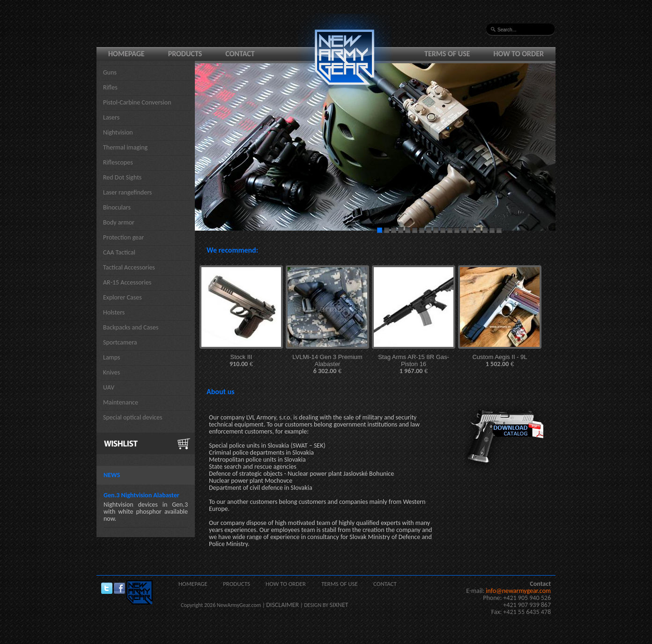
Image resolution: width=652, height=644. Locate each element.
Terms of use (447, 54)
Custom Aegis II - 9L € (500, 361)
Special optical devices (133, 417)
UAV (109, 387)
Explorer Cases (122, 297)
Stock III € (241, 361)
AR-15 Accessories (127, 282)
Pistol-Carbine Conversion (137, 102)
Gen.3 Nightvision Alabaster (141, 495)
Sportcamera (120, 342)
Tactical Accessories (129, 267)
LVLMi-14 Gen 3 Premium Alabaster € (327, 364)
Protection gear (123, 237)
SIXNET (339, 605)
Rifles (110, 87)
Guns (110, 72)
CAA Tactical (119, 252)
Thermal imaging (125, 147)
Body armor (119, 222)
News (112, 475)
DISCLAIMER (282, 605)
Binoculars (117, 207)
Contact (240, 54)
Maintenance (121, 402)
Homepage (126, 54)
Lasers (111, 117)
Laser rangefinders (127, 192)
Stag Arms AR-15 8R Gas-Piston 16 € (414, 364)
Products (185, 54)
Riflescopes (118, 162)
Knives (111, 372)
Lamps (112, 357)
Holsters (114, 312)
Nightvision (118, 132)
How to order (519, 54)
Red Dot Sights (122, 177)
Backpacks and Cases (131, 327)
